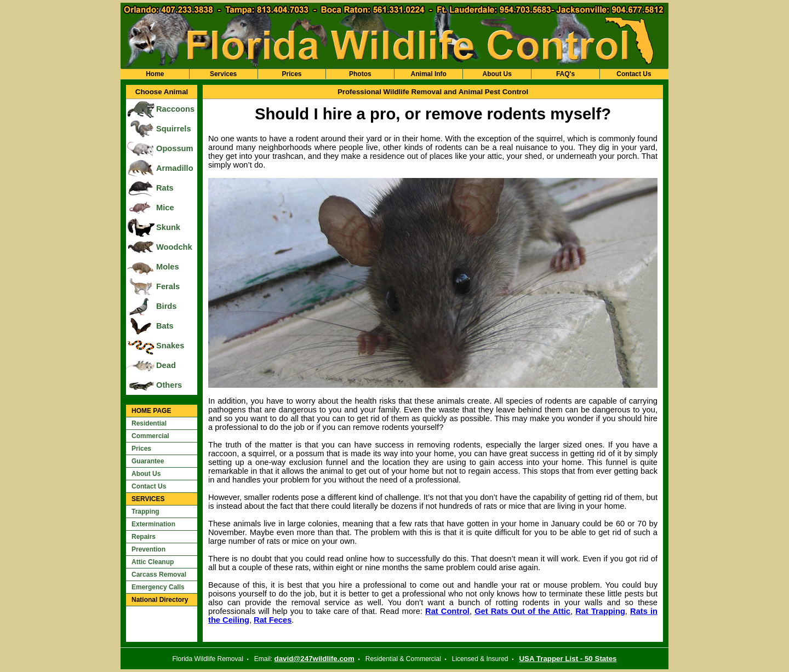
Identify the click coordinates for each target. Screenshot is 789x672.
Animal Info (429, 74)
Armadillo (175, 168)
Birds (166, 306)
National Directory (160, 600)
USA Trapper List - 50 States (568, 659)
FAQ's (565, 74)
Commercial (150, 436)
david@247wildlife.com (315, 659)
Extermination (153, 524)
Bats (165, 326)
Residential (149, 423)
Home (155, 74)
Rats (165, 188)
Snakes (170, 346)
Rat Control (447, 611)
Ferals (168, 286)
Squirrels (174, 129)
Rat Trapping (600, 611)
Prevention (148, 549)
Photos (360, 74)
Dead (166, 365)
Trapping (145, 512)
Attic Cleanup (153, 562)
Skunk (168, 227)
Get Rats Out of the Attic (522, 611)
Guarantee (148, 461)
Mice (165, 208)
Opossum (175, 148)
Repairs (144, 537)
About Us (497, 74)
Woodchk (174, 247)
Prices (291, 74)
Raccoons (175, 109)
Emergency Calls (158, 587)
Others (169, 385)
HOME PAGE (151, 411)
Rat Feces (273, 620)
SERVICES (148, 499)
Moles (168, 267)
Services (223, 74)
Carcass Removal (159, 575)
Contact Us (634, 74)
